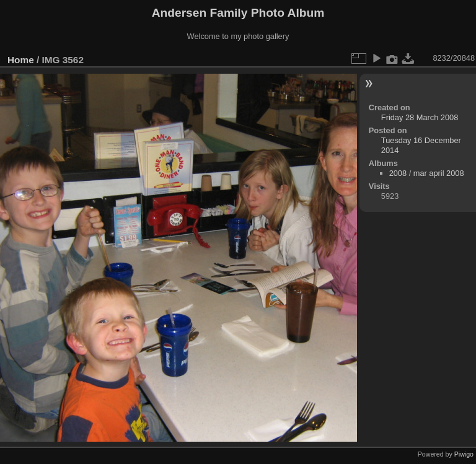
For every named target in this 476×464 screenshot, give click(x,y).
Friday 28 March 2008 (420, 117)
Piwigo (464, 454)
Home (21, 60)
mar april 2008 (439, 173)
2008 (398, 173)
